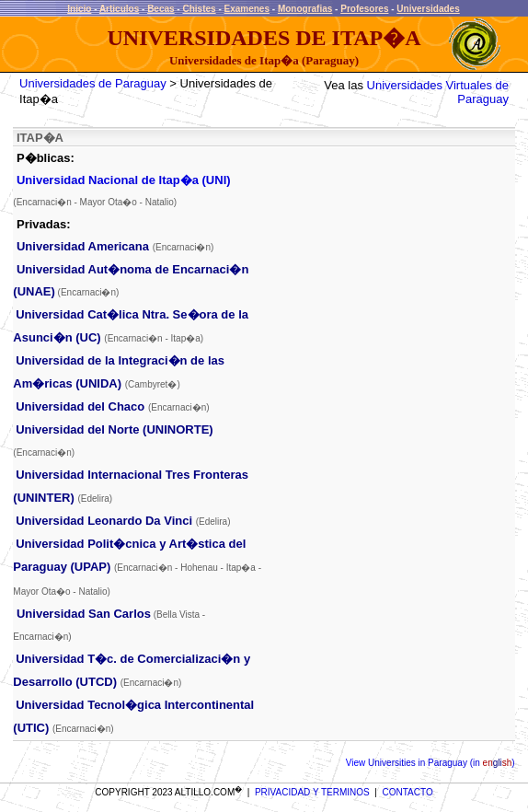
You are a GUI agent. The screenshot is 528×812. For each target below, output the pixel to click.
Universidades (428, 9)
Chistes (199, 9)
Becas (161, 9)
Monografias (305, 9)
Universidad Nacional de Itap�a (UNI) (124, 180)
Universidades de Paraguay (93, 83)
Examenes (247, 9)
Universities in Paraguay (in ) (440, 763)
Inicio (79, 9)
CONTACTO (408, 792)
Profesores (364, 9)
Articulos (119, 9)
